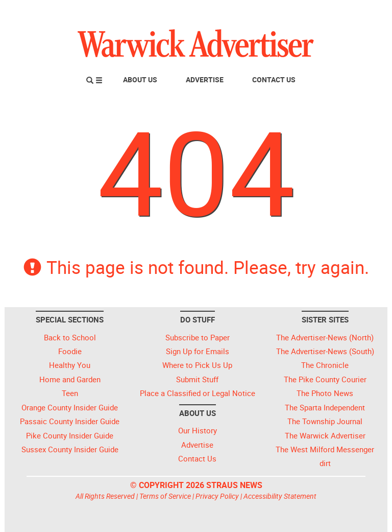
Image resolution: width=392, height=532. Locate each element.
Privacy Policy (217, 496)
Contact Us (274, 79)
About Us (140, 79)
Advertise (205, 79)
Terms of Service (165, 496)
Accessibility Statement (280, 496)
